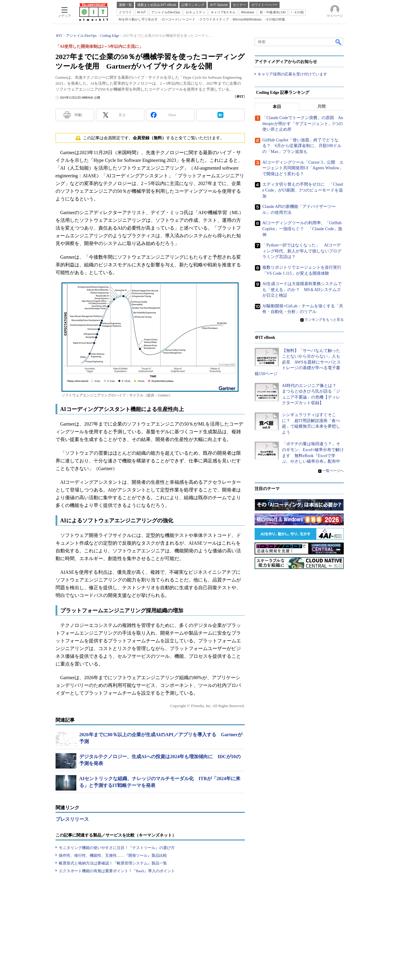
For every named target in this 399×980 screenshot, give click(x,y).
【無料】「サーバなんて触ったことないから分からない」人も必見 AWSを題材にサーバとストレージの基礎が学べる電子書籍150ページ (298, 362)
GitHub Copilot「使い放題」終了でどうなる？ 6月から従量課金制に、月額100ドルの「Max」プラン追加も (302, 146)
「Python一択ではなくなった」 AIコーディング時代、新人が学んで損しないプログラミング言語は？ (302, 251)
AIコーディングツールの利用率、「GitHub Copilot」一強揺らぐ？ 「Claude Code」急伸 (302, 229)
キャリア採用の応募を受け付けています (292, 74)
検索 (339, 42)
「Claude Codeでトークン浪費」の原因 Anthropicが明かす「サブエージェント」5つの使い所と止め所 (303, 124)
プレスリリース (72, 819)
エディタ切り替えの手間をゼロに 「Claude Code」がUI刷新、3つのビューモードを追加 (303, 190)
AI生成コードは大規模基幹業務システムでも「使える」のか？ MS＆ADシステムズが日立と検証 (302, 290)
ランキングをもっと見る (324, 320)
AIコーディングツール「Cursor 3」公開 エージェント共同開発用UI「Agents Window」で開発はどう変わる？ (303, 168)
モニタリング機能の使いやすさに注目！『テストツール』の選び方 (117, 848)
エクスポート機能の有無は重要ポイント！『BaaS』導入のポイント (117, 871)
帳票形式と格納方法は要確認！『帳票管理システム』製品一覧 (113, 863)
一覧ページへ (333, 471)
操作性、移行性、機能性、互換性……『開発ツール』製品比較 (113, 855)
